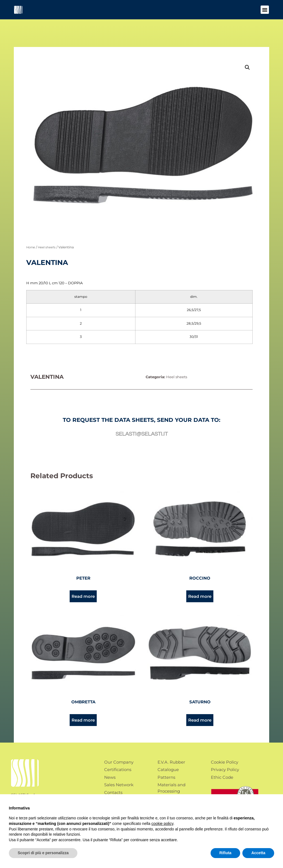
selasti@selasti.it (142, 434)
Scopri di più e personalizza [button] (43, 853)
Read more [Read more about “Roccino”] (200, 596)
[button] (265, 10)
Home (31, 247)
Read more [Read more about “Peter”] (83, 596)
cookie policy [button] (162, 824)
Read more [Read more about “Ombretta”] (83, 720)
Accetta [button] (258, 853)
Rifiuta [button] (226, 853)
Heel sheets (47, 247)
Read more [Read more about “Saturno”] (200, 720)
